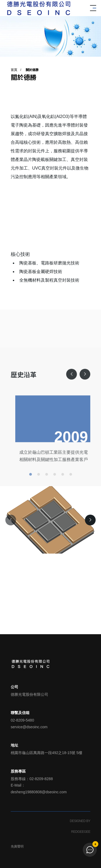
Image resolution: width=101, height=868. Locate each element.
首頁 (14, 70)
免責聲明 (17, 847)
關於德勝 (32, 70)
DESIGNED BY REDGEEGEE (80, 826)
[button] (72, 393)
